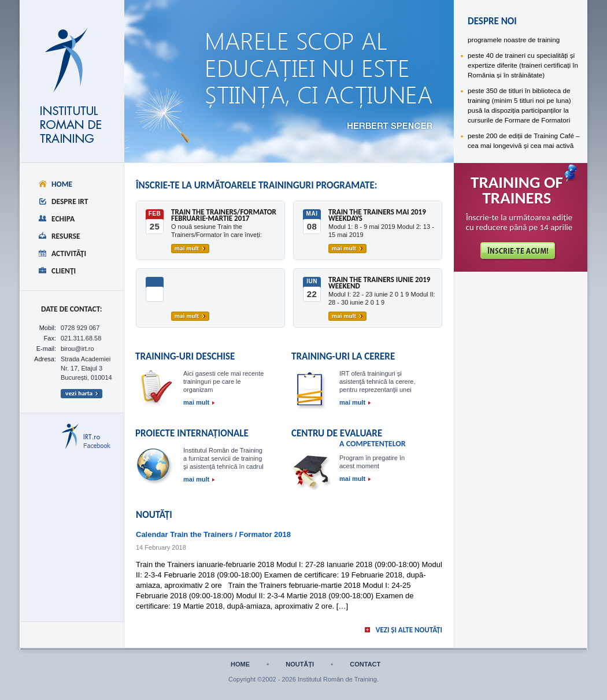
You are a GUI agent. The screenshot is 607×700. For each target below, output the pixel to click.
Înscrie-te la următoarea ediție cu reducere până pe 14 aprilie (519, 223)
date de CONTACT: (72, 309)
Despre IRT (70, 201)
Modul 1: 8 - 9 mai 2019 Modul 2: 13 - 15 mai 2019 (381, 231)
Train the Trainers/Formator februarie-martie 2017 (224, 216)
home (240, 664)
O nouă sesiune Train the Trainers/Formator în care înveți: (216, 231)
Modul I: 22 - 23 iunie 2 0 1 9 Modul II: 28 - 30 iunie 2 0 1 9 (382, 298)
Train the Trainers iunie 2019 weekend (379, 283)
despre (188, 38)
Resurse (66, 236)
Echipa (63, 219)
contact (365, 664)
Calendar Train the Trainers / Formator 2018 (213, 534)
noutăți (300, 664)
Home (62, 184)
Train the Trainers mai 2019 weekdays (377, 216)
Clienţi (64, 271)
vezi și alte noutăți (409, 630)
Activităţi (69, 253)
